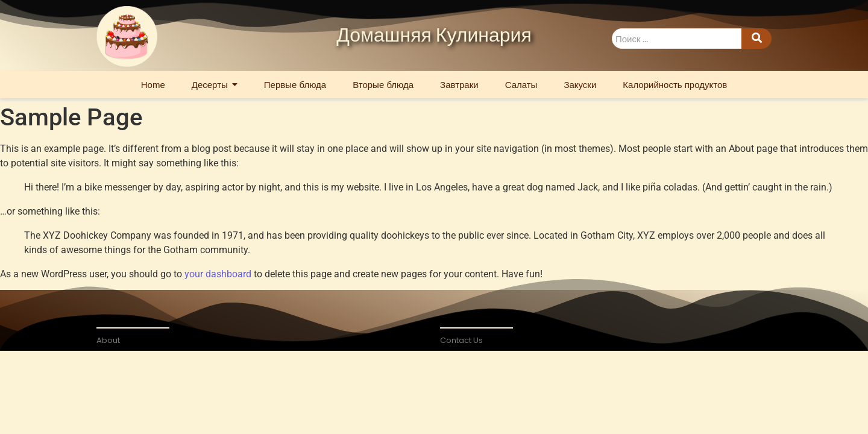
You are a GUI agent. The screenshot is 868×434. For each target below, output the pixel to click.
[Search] (677, 39)
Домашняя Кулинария (434, 36)
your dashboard (218, 274)
